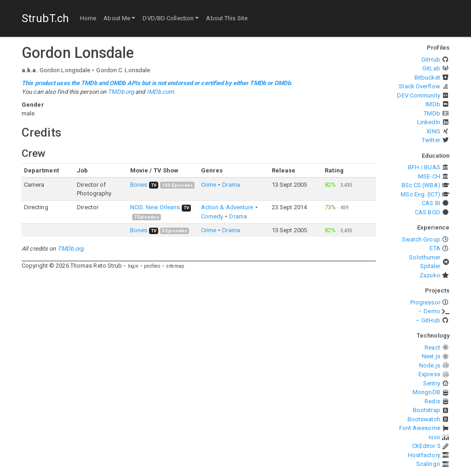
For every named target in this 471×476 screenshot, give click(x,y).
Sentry (432, 383)
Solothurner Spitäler (425, 262)
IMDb (433, 104)
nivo (434, 437)
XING (433, 131)
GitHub (431, 60)
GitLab (431, 68)
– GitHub (428, 320)
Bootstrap (427, 410)
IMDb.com (161, 92)
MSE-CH (429, 176)
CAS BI (431, 203)
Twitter (431, 140)
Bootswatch (424, 419)
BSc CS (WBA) (421, 185)
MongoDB (426, 392)
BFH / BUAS (424, 167)
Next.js (431, 356)
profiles (152, 266)
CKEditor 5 (426, 446)
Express (429, 374)
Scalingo (428, 464)
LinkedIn (429, 122)
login (133, 266)
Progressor (425, 302)
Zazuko (430, 275)
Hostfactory (424, 455)
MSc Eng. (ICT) (420, 194)
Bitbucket (427, 77)
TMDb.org (121, 92)
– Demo (429, 311)
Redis (432, 401)
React (432, 347)
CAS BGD (428, 212)
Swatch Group (421, 239)
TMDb (432, 113)
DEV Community (418, 95)
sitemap (175, 266)
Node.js (430, 365)
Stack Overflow (419, 86)
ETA (435, 248)
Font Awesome (420, 428)
